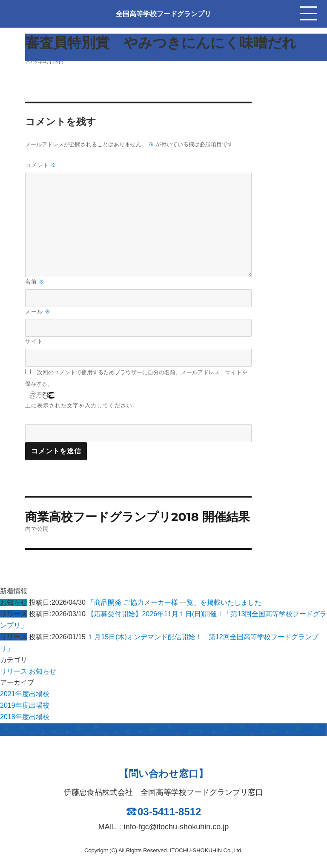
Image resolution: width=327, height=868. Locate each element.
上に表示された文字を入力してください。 (82, 405)
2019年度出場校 (25, 705)
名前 (35, 282)
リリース (14, 671)
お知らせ (43, 671)
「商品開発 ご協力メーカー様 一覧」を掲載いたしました (174, 602)
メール (38, 312)
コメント (41, 165)
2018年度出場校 (25, 717)
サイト (34, 341)
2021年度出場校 (25, 694)
